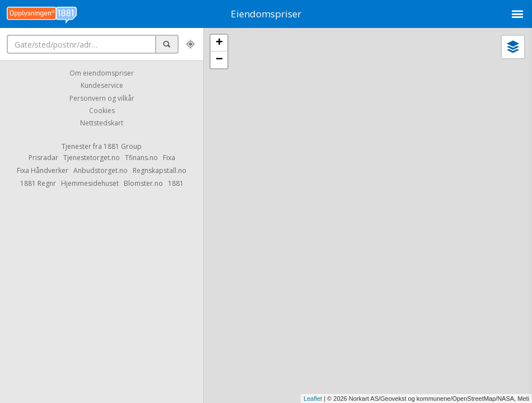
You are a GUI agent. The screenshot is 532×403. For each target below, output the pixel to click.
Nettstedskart (102, 123)
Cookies (102, 111)
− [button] (219, 60)
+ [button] (219, 43)
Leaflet (313, 399)
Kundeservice (102, 86)
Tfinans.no (141, 158)
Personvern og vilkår (102, 98)
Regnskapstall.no (160, 170)
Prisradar (43, 158)
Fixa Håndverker (43, 170)
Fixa (169, 158)
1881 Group (123, 146)
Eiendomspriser (266, 14)
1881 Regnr (38, 183)
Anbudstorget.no (101, 170)
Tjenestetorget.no (92, 158)
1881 (176, 183)
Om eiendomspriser (102, 73)
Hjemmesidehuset (90, 183)
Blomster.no (143, 183)
